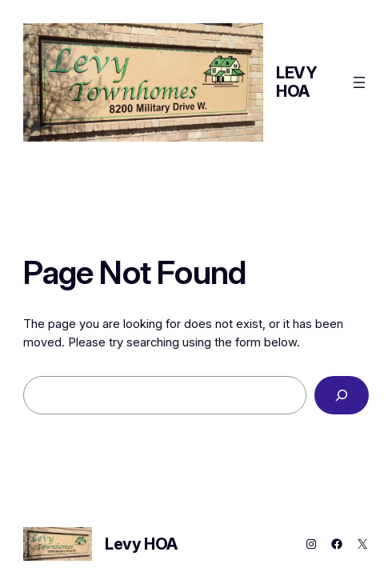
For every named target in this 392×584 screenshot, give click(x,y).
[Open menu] (359, 82)
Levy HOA (296, 82)
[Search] (341, 395)
